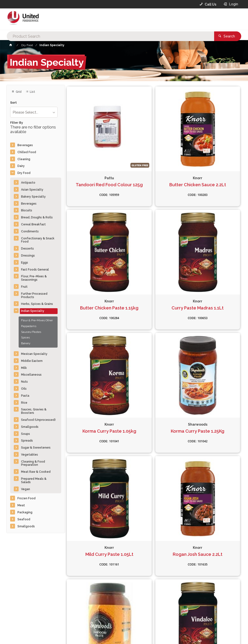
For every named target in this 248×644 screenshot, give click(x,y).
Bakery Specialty (33, 197)
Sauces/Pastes (31, 332)
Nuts (24, 382)
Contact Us (19, 611)
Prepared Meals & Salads (34, 480)
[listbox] (34, 112)
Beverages (25, 145)
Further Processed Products (34, 295)
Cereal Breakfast (33, 224)
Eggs (25, 263)
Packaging (25, 512)
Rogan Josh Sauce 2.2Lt (154, 357)
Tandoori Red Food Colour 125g (95, 161)
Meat (21, 505)
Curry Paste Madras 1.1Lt (94, 260)
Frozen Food (26, 498)
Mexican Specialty (34, 354)
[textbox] (117, 19)
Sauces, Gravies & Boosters (34, 411)
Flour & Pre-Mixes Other (37, 320)
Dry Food (24, 173)
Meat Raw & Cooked (36, 472)
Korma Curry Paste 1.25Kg (212, 260)
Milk (24, 368)
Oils (24, 389)
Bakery (26, 343)
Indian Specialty (33, 311)
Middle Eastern (32, 361)
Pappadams (29, 326)
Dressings (28, 256)
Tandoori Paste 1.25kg (212, 357)
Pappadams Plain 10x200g (153, 458)
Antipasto (28, 183)
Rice (24, 403)
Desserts (27, 249)
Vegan (26, 489)
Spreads (27, 441)
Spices (25, 337)
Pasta (25, 396)
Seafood (24, 519)
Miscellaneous (31, 375)
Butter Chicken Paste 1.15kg (212, 161)
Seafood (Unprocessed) (38, 420)
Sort (13, 103)
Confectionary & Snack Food (38, 240)
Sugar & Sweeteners (36, 448)
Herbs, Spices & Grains (37, 304)
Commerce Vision (34, 632)
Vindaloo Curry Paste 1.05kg (95, 458)
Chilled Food (27, 152)
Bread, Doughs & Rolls (37, 217)
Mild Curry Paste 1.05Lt (95, 357)
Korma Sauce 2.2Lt (212, 455)
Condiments (30, 231)
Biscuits (27, 210)
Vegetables (30, 455)
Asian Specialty (32, 190)
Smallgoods (30, 427)
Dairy (21, 166)
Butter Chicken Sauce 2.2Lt (153, 161)
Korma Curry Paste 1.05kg (153, 260)
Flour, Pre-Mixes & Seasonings (34, 278)
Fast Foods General (35, 270)
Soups (26, 434)
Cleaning (24, 159)
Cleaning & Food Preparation (33, 463)
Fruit (24, 287)
